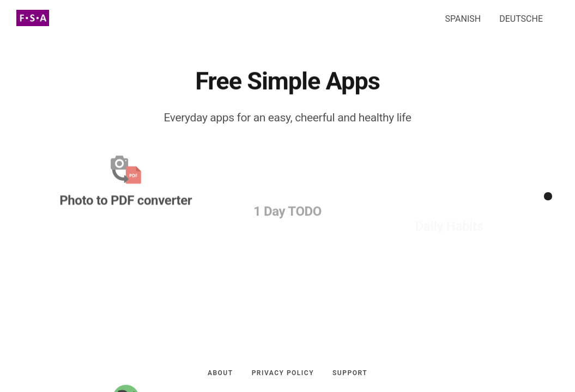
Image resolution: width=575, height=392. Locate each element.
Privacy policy (283, 375)
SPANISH (463, 17)
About (220, 375)
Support (350, 375)
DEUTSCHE (521, 17)
